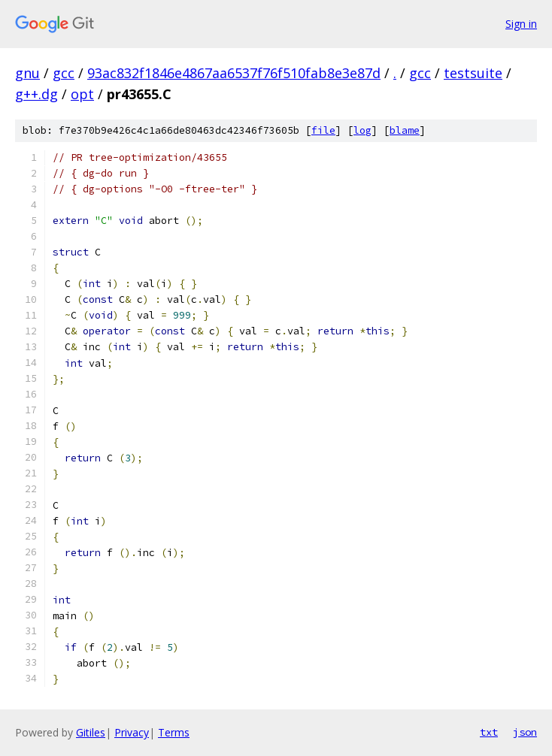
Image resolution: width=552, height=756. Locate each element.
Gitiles (91, 732)
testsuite (473, 73)
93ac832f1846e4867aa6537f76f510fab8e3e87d (234, 73)
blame (405, 130)
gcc (64, 73)
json (525, 732)
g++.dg (36, 94)
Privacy (132, 732)
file (323, 130)
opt (82, 94)
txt (489, 732)
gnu (27, 73)
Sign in (521, 24)
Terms (174, 732)
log (362, 130)
